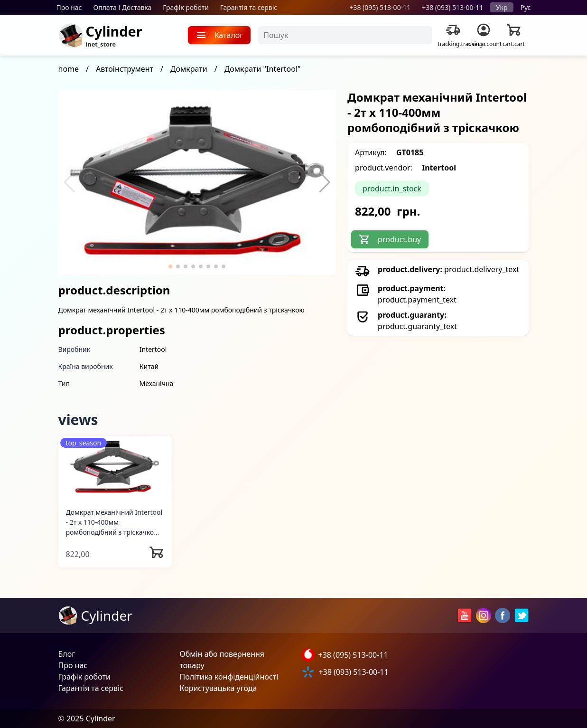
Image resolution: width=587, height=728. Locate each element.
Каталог (219, 35)
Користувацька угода (219, 688)
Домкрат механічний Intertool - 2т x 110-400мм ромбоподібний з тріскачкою (114, 522)
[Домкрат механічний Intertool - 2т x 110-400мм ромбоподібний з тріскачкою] (115, 468)
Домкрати (189, 69)
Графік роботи (186, 7)
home (69, 69)
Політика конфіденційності (229, 677)
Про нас (69, 7)
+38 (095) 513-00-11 (380, 7)
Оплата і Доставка (123, 7)
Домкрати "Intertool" (263, 69)
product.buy (390, 239)
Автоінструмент (125, 69)
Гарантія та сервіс (249, 7)
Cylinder (114, 31)
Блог (67, 654)
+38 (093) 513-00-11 (452, 7)
